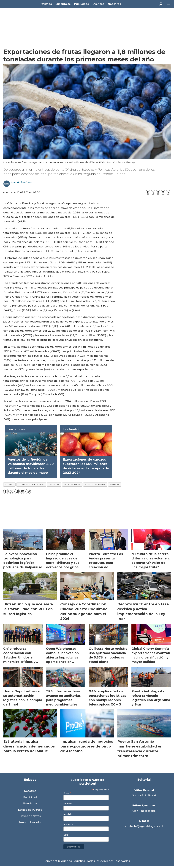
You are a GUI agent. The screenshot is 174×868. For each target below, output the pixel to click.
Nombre (68, 804)
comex (10, 485)
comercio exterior (31, 485)
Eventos (98, 4)
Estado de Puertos (30, 810)
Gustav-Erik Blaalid (144, 796)
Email (67, 793)
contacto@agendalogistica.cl (144, 826)
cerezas (54, 485)
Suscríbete (63, 4)
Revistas (46, 4)
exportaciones (95, 485)
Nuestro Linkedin (30, 822)
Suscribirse (74, 847)
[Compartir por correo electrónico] (163, 192)
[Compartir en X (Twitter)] (153, 192)
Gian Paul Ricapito (144, 811)
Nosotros (114, 4)
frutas (115, 485)
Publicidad (82, 4)
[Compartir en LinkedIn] (158, 192)
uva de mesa (72, 485)
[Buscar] (161, 4)
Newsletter (30, 804)
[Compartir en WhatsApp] (168, 192)
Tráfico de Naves (30, 816)
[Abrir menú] (169, 4)
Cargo (67, 835)
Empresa (68, 825)
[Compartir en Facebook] (148, 192)
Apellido (68, 814)
